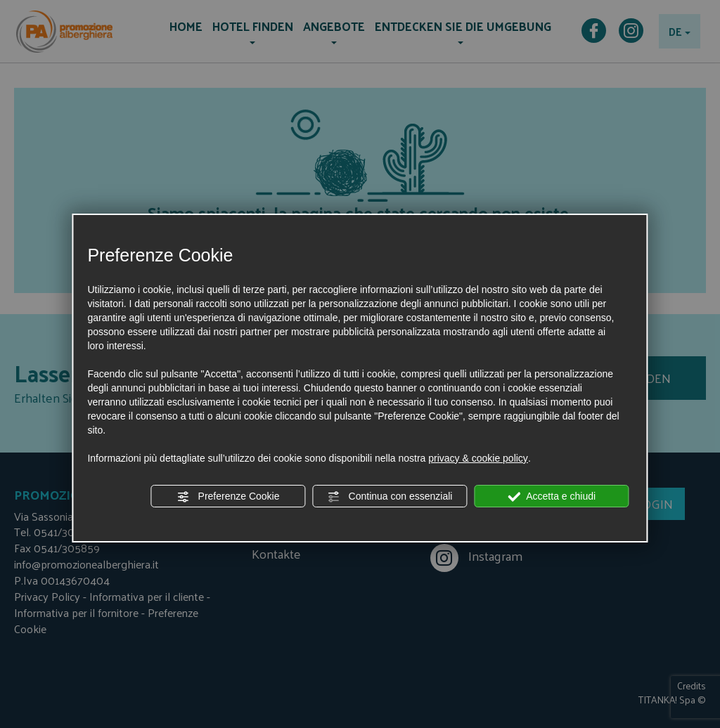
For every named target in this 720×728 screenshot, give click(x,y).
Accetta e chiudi (552, 497)
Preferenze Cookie (229, 497)
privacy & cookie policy (478, 458)
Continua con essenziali (390, 497)
